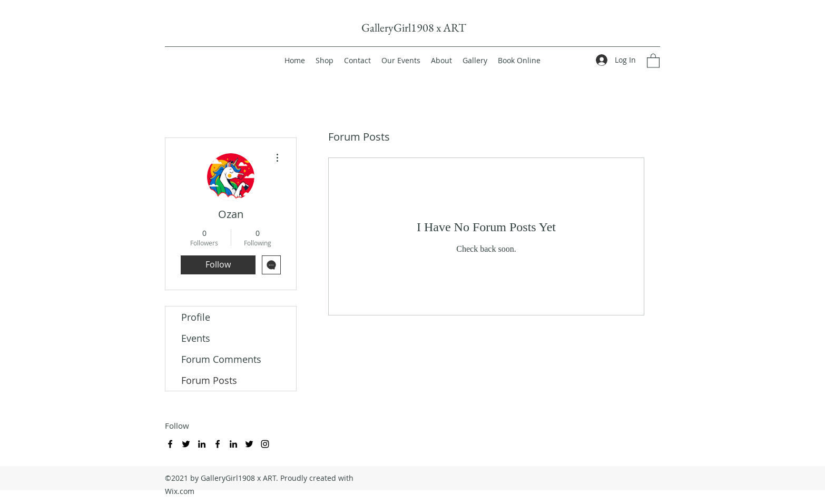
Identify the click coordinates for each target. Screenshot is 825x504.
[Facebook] (170, 444)
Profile (196, 317)
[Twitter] (186, 444)
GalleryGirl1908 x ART (414, 28)
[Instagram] (265, 444)
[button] (653, 60)
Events (196, 338)
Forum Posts (209, 380)
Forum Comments (221, 359)
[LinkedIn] (202, 444)
